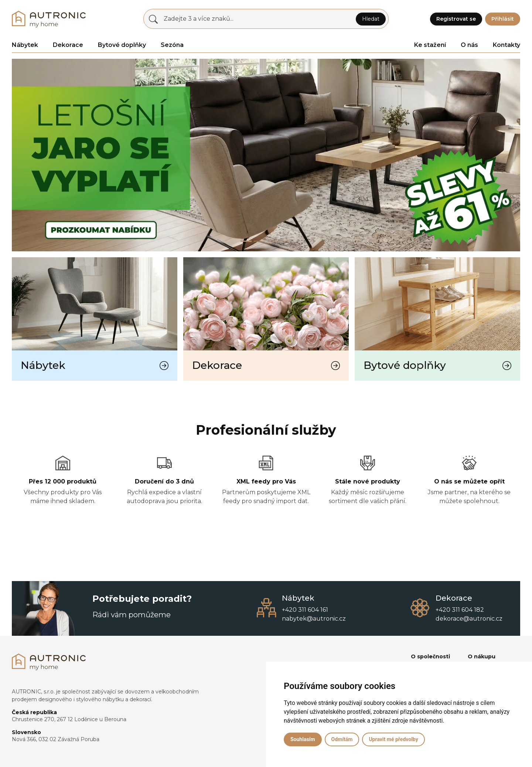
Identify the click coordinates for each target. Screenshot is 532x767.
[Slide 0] (246, 241)
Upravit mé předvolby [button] (393, 739)
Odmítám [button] (342, 739)
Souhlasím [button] (303, 739)
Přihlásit (503, 19)
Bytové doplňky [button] (122, 45)
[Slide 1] (259, 241)
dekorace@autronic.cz (469, 619)
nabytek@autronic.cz (314, 619)
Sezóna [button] (172, 45)
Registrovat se (456, 19)
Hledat (371, 19)
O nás (469, 45)
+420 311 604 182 (460, 610)
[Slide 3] (286, 241)
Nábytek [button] (25, 45)
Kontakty (507, 45)
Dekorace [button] (68, 45)
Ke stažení (430, 45)
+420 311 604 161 (305, 610)
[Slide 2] (273, 241)
